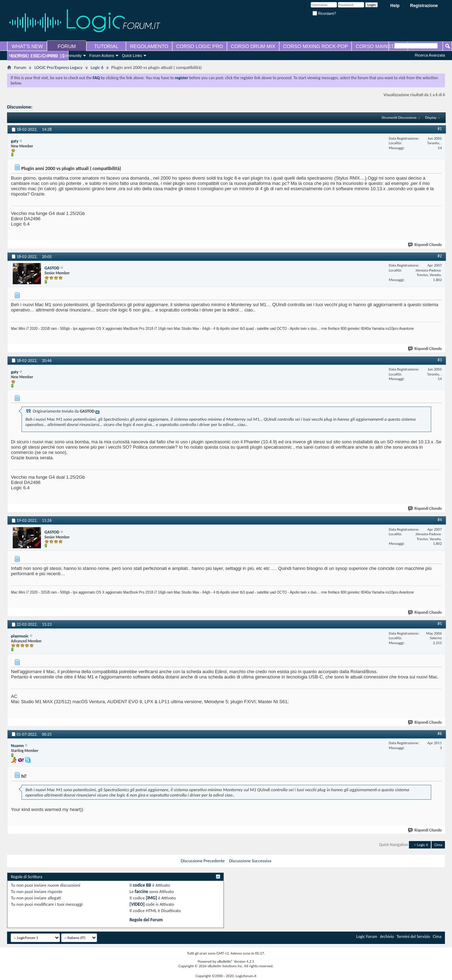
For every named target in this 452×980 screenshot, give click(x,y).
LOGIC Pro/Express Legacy (58, 67)
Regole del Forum (146, 920)
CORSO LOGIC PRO (200, 46)
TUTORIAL (106, 46)
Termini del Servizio (413, 937)
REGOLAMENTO (149, 46)
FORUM (67, 46)
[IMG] (151, 898)
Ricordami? (324, 14)
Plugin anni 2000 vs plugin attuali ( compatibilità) (84, 107)
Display (431, 118)
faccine (142, 891)
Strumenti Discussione (399, 118)
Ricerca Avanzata (430, 55)
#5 (440, 624)
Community (72, 56)
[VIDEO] (137, 904)
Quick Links (132, 56)
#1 (440, 129)
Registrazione (424, 6)
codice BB (142, 885)
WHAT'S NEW (27, 46)
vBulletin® (225, 961)
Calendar (50, 56)
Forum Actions (102, 56)
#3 (440, 360)
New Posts (18, 56)
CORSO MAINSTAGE (380, 46)
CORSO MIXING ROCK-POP (316, 46)
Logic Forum (367, 937)
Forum (20, 67)
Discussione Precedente (203, 861)
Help (395, 6)
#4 (440, 520)
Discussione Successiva (250, 861)
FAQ (35, 56)
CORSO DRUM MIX (253, 46)
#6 (440, 734)
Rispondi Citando (425, 245)
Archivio (387, 937)
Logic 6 (97, 67)
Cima (438, 845)
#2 (440, 256)
